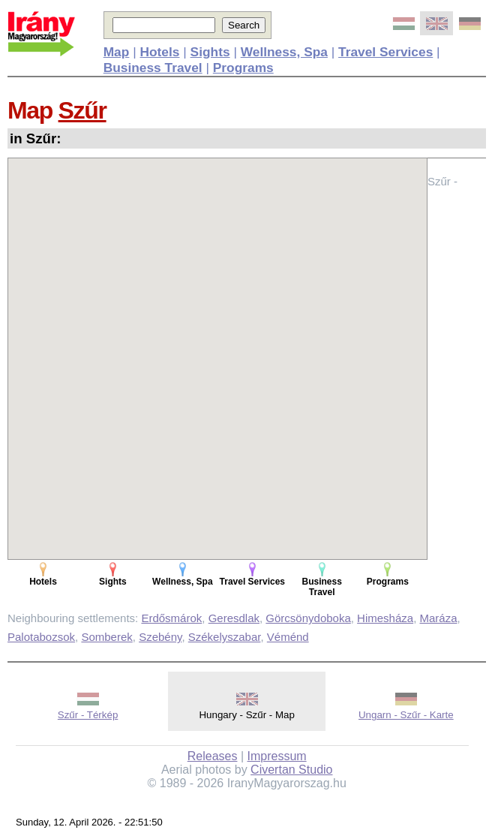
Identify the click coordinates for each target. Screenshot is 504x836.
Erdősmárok (171, 618)
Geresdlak (234, 618)
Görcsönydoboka (308, 618)
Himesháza (385, 618)
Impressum (277, 756)
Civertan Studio (291, 770)
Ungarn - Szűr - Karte (406, 715)
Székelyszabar (225, 637)
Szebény (160, 637)
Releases (213, 756)
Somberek (106, 637)
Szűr (82, 110)
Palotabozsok (41, 637)
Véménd (288, 637)
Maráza (438, 618)
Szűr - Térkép (88, 715)
